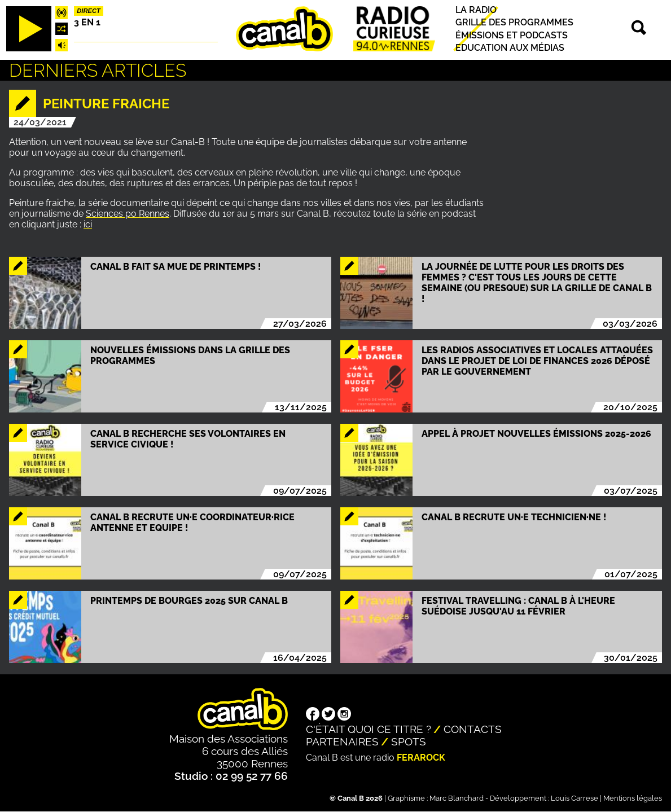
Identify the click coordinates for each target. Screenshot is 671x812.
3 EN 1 (87, 22)
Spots (409, 741)
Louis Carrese (574, 798)
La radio (476, 10)
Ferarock (421, 758)
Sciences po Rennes (128, 214)
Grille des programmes (514, 23)
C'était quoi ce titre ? (369, 729)
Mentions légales (633, 798)
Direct (89, 11)
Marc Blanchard (457, 798)
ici (88, 224)
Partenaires (342, 741)
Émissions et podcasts (512, 35)
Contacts (473, 729)
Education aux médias (510, 48)
